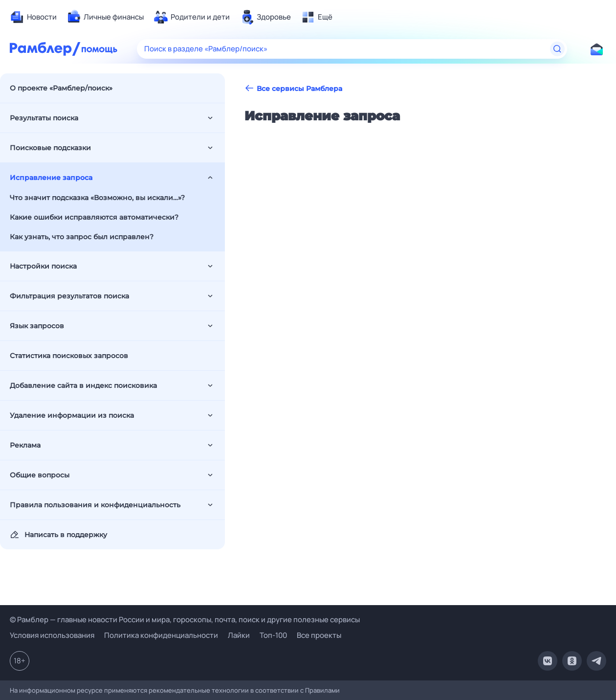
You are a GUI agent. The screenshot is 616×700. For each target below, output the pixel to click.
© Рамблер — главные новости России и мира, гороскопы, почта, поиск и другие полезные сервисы (185, 620)
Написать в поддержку (58, 535)
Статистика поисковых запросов (69, 356)
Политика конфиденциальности (161, 635)
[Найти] (557, 49)
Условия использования (52, 635)
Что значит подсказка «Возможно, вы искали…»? (97, 198)
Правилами (322, 690)
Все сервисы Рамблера (293, 88)
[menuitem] (33, 17)
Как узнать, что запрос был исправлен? (82, 237)
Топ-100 (273, 635)
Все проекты (319, 635)
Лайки (239, 635)
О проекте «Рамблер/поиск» (61, 88)
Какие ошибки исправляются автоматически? (94, 217)
